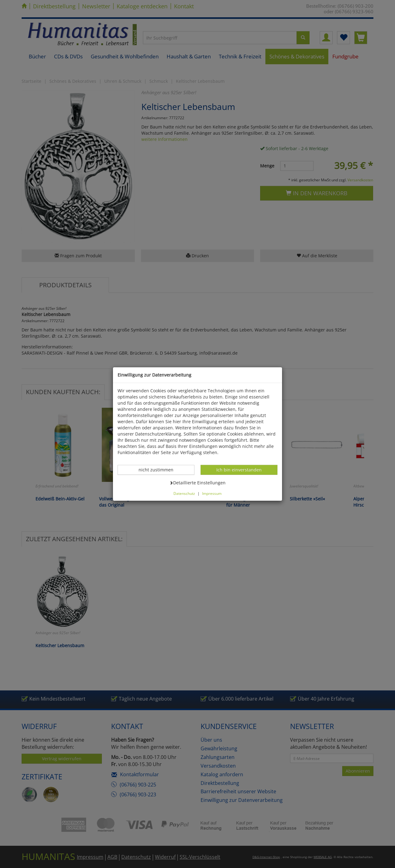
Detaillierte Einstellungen (197, 482)
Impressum (212, 493)
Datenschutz (184, 493)
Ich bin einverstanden (239, 470)
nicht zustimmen (159, 470)
